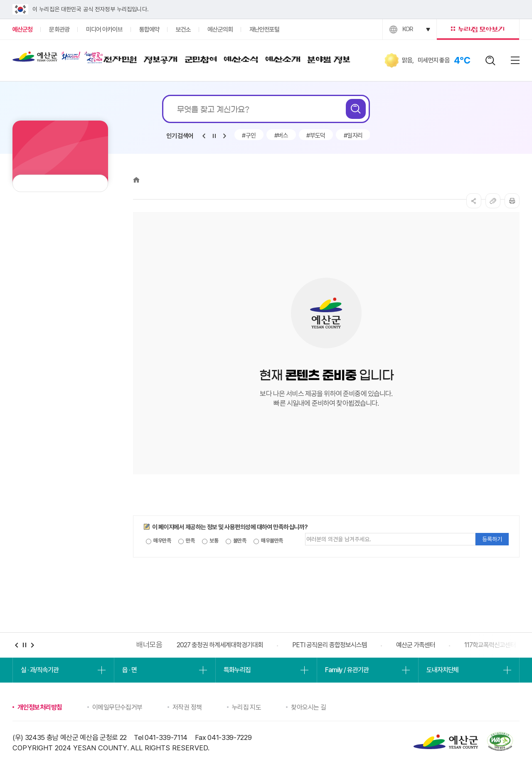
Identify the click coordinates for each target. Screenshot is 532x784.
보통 (210, 541)
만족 (186, 541)
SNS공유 (474, 201)
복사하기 (493, 201)
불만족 (236, 541)
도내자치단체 (442, 670)
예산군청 (35, 59)
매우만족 (158, 541)
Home (136, 180)
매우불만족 (268, 541)
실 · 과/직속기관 (40, 670)
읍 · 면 (129, 670)
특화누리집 (237, 670)
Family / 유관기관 (347, 670)
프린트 (512, 201)
